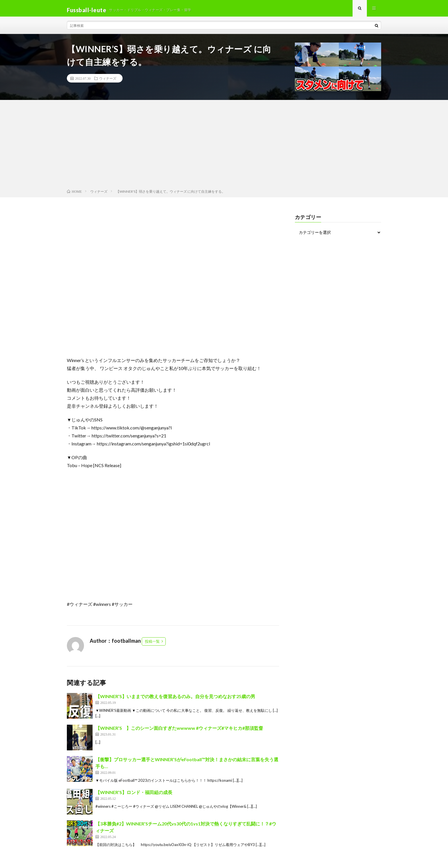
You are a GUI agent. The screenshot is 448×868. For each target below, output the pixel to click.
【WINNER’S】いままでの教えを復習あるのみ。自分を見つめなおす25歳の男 (175, 699)
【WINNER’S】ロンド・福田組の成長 (134, 796)
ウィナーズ (108, 82)
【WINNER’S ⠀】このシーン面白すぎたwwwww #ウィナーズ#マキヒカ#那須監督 (179, 731)
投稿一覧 (152, 644)
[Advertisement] (224, 149)
